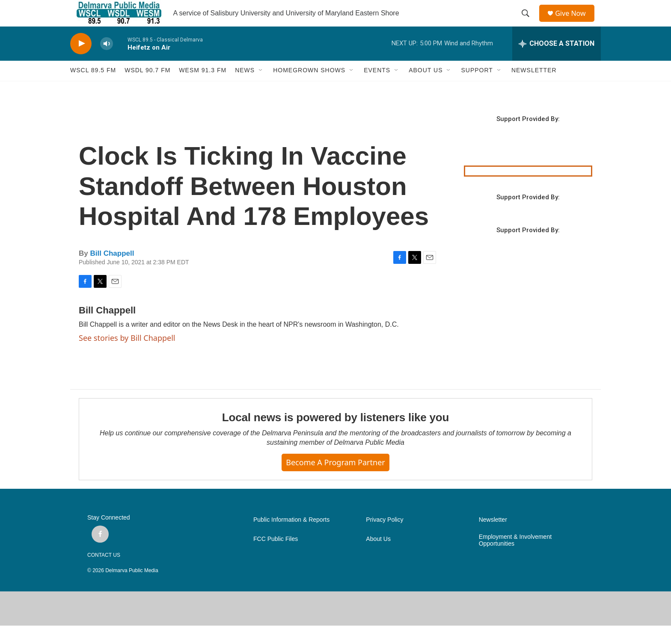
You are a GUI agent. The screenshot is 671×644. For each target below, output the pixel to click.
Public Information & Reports (291, 538)
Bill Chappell (112, 272)
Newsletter (493, 538)
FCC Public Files (276, 557)
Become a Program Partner (335, 481)
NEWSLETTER (534, 89)
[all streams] (557, 62)
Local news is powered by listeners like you (335, 436)
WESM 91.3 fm (203, 89)
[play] (81, 62)
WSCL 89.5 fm (93, 89)
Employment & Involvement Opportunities (515, 559)
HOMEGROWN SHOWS (309, 89)
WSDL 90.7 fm (147, 89)
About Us (378, 557)
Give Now (575, 22)
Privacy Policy (384, 538)
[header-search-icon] (528, 23)
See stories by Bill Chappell (127, 356)
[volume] (107, 62)
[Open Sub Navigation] (261, 89)
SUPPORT (477, 89)
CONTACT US (104, 573)
